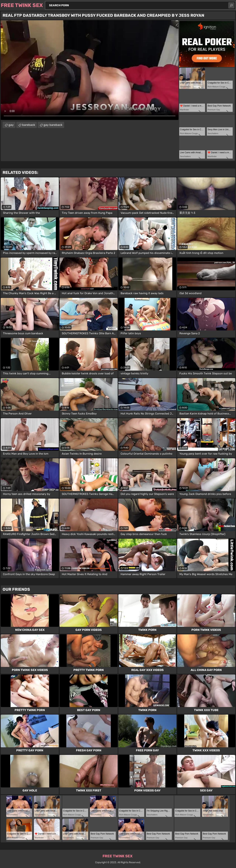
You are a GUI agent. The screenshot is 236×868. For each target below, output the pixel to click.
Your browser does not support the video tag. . (90, 70)
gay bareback (53, 125)
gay (11, 125)
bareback (29, 125)
